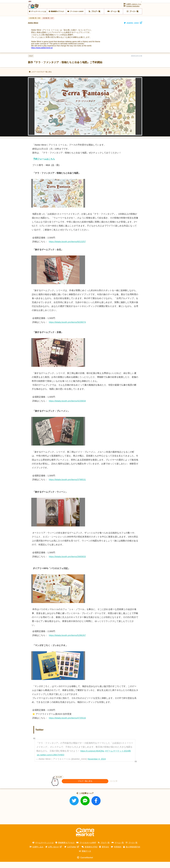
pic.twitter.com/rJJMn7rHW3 (51, 761)
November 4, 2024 (97, 765)
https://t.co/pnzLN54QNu (92, 757)
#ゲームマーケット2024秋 (118, 757)
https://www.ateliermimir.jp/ (42, 54)
